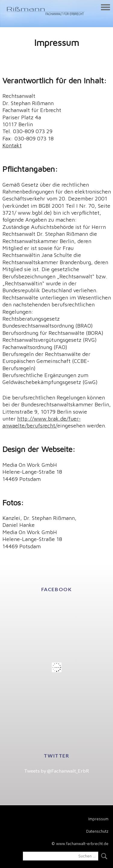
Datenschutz (97, 831)
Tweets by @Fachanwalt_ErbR (56, 771)
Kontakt (12, 145)
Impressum (98, 819)
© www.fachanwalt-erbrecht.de (80, 844)
